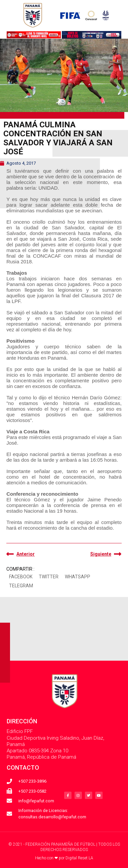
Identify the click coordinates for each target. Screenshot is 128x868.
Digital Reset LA (79, 858)
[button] (21, 577)
